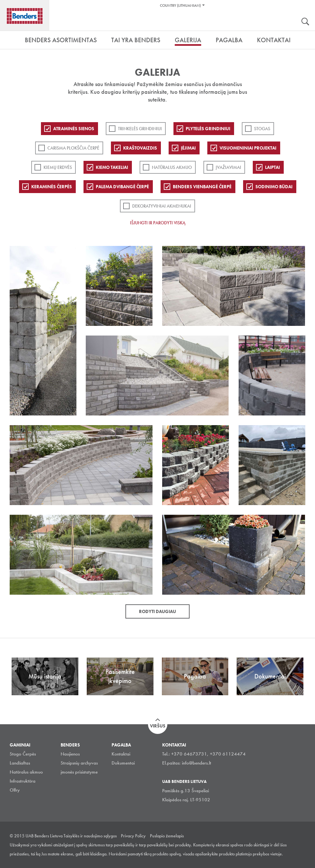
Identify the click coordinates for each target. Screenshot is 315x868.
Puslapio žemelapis (167, 836)
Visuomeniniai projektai (248, 148)
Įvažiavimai (228, 167)
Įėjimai (188, 148)
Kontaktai (121, 754)
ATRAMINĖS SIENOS (74, 129)
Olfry (15, 790)
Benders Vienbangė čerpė (202, 187)
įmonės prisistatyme (79, 772)
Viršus (158, 726)
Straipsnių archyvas (79, 763)
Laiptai (272, 167)
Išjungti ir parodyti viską (158, 223)
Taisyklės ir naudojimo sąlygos (90, 836)
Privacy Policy (133, 836)
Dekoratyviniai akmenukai (162, 206)
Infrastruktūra (23, 781)
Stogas (262, 129)
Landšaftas (20, 763)
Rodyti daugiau (157, 611)
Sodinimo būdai (274, 187)
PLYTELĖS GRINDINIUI (208, 129)
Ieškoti (305, 22)
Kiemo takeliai (112, 167)
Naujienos (70, 754)
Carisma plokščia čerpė (73, 148)
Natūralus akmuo (172, 167)
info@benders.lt (197, 763)
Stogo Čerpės (23, 754)
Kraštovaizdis (140, 148)
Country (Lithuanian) (180, 5)
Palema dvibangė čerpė (122, 187)
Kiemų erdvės (58, 167)
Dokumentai (123, 763)
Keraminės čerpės (52, 187)
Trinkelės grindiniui (140, 129)
